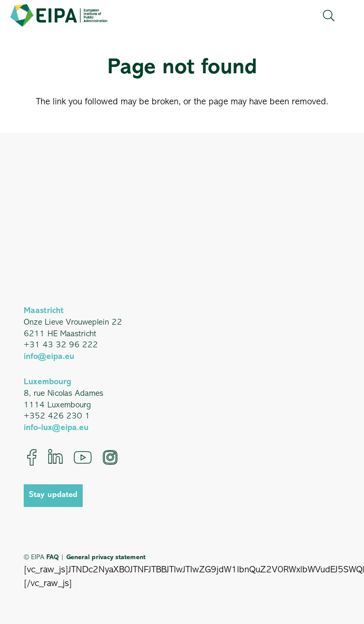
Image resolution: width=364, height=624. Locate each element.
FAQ (52, 557)
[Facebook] (32, 457)
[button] (328, 16)
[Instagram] (110, 457)
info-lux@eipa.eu (56, 428)
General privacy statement (106, 557)
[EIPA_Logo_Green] (59, 16)
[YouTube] (83, 457)
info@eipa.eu (49, 357)
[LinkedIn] (55, 457)
